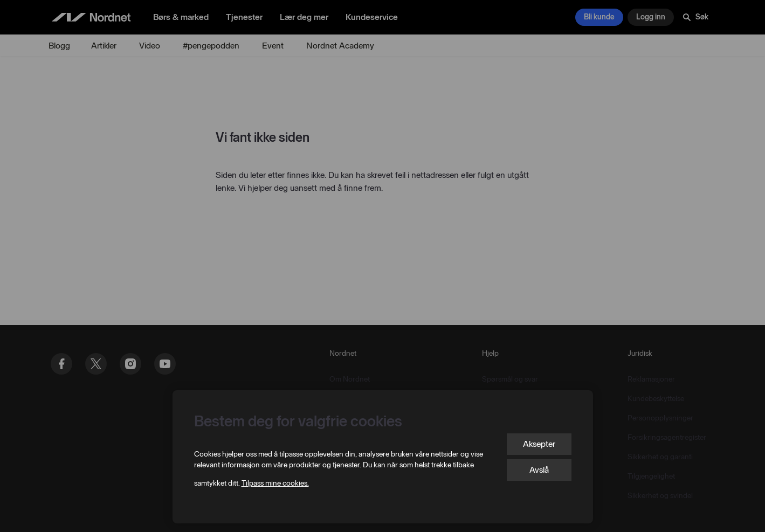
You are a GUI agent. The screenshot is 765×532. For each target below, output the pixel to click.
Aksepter (539, 444)
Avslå (539, 470)
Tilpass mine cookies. (275, 483)
